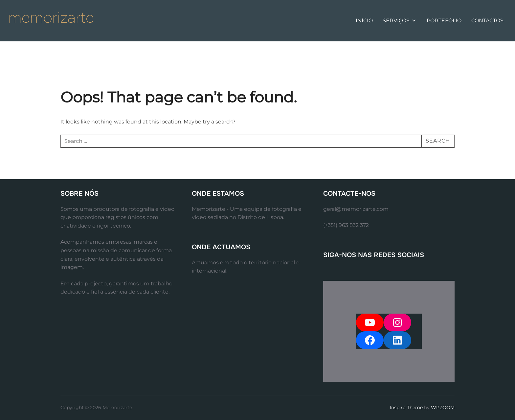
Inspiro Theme (406, 408)
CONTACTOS (487, 21)
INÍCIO (364, 21)
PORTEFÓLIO (444, 21)
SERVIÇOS (400, 21)
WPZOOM (443, 408)
